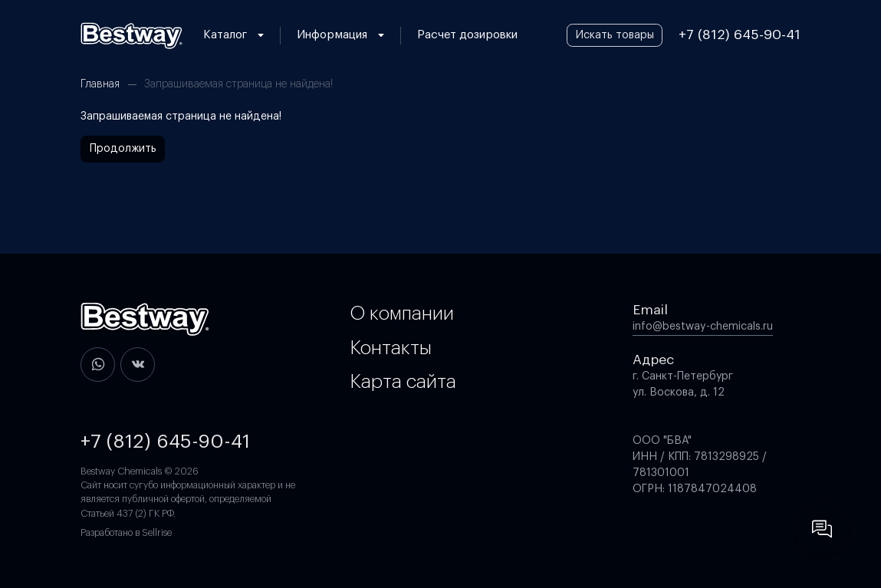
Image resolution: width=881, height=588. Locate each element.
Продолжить (123, 149)
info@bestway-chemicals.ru (703, 327)
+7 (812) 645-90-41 (740, 35)
